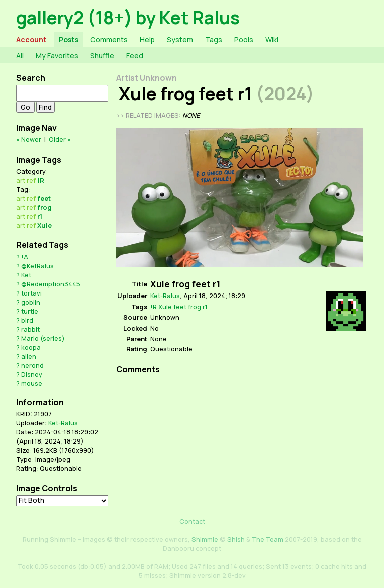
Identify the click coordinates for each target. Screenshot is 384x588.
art (21, 180)
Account (31, 39)
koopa (31, 347)
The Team (267, 539)
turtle (30, 311)
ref (31, 180)
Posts (68, 39)
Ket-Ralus (63, 423)
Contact (192, 521)
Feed (135, 55)
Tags (214, 39)
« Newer (29, 139)
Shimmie (205, 539)
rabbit (30, 329)
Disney (32, 374)
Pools (244, 39)
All (20, 55)
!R (41, 180)
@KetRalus (37, 266)
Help (147, 39)
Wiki (272, 39)
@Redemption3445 (51, 284)
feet (44, 198)
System (180, 39)
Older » (60, 139)
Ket (26, 275)
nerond (32, 365)
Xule (44, 225)
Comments (109, 39)
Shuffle (102, 55)
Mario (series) (43, 338)
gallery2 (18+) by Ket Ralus (128, 17)
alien (29, 356)
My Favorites (57, 55)
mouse (32, 383)
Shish (236, 539)
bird (27, 320)
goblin (31, 302)
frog (44, 207)
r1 (40, 216)
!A (25, 257)
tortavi (31, 293)
